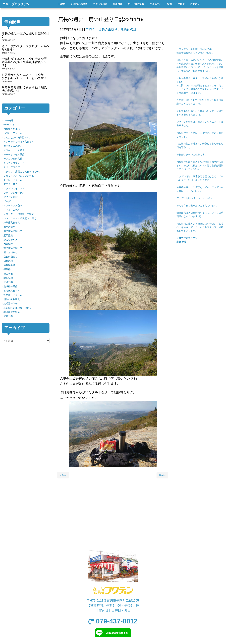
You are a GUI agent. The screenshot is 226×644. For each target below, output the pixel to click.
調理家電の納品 (12, 312)
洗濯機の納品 (11, 286)
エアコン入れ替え (13, 146)
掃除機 (7, 269)
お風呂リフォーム (13, 133)
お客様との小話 (12, 129)
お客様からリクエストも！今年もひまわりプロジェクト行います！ (24, 76)
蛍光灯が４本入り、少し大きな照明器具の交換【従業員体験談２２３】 (24, 62)
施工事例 (8, 274)
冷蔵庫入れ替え (12, 223)
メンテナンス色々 (13, 206)
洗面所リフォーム (13, 295)
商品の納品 (9, 227)
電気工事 (8, 316)
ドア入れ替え (11, 184)
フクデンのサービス (14, 193)
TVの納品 (8, 120)
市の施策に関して (13, 248)
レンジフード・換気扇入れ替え (20, 218)
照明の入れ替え (12, 299)
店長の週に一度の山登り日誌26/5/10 (25, 35)
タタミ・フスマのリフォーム (19, 176)
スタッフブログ (12, 167)
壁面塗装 (8, 235)
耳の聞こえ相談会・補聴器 (18, 308)
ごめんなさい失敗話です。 (18, 138)
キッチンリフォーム (14, 163)
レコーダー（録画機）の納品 (19, 214)
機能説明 (8, 278)
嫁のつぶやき (11, 240)
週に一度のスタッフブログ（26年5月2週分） (25, 48)
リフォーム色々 (12, 210)
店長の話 (8, 261)
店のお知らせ (11, 252)
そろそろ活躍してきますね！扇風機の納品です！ (24, 89)
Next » (162, 475)
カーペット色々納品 (14, 155)
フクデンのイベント (14, 189)
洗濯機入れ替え (12, 291)
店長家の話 (129, 29)
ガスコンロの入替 (13, 159)
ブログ (91, 29)
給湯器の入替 (11, 304)
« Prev (63, 475)
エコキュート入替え (14, 150)
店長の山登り (108, 29)
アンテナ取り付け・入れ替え (19, 142)
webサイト (9, 125)
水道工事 (8, 282)
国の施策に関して (13, 231)
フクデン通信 (11, 197)
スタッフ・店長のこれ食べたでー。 (22, 172)
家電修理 (8, 244)
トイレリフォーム (13, 180)
